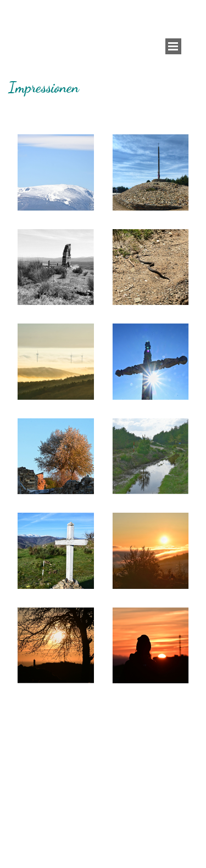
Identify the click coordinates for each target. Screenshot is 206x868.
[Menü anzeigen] (173, 46)
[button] (56, 172)
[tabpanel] (103, 87)
